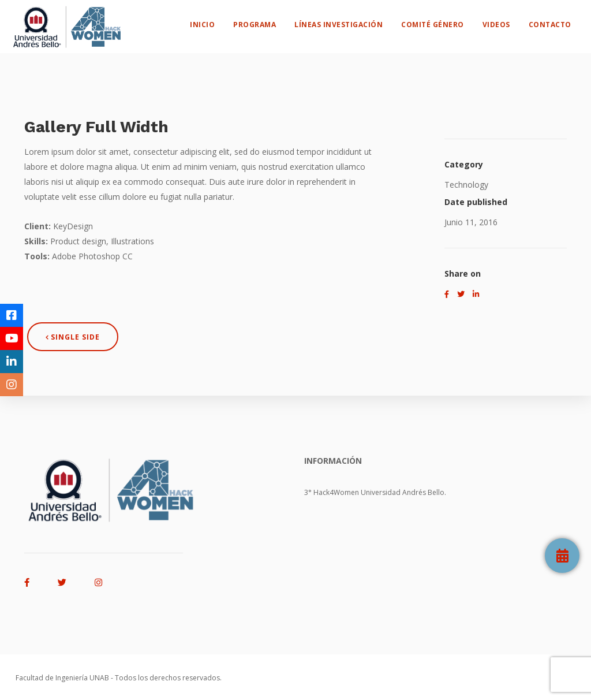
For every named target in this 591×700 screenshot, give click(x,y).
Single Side (73, 337)
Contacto (560, 21)
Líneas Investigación (349, 21)
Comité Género (444, 21)
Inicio (213, 21)
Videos (507, 21)
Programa (265, 21)
